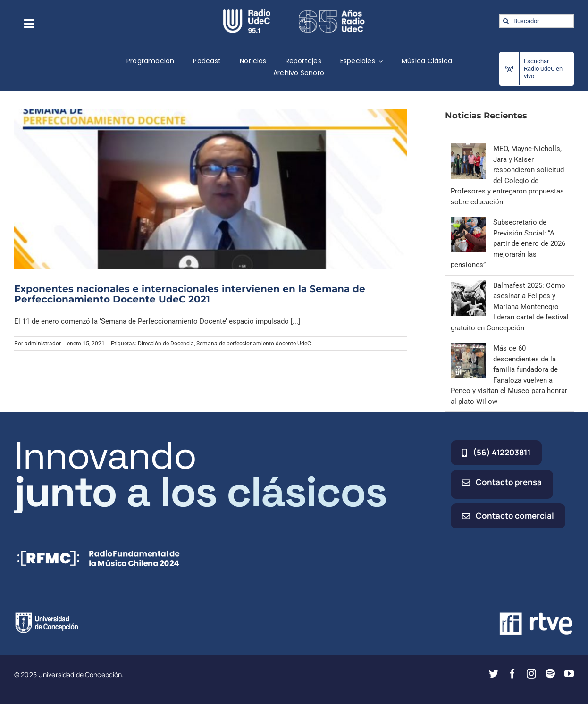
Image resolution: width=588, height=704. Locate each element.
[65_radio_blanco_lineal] (332, 13)
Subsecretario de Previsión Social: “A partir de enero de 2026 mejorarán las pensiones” (508, 243)
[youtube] (569, 674)
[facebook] (512, 674)
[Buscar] (506, 21)
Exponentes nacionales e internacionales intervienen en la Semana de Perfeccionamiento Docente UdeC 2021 (190, 294)
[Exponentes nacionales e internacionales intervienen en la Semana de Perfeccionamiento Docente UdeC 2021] (211, 189)
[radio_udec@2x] (247, 13)
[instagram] (531, 674)
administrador (43, 344)
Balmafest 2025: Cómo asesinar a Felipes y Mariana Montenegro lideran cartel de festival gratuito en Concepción (510, 307)
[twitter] (494, 674)
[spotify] (550, 674)
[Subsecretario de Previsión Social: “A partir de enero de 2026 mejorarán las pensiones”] (468, 222)
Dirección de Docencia (166, 344)
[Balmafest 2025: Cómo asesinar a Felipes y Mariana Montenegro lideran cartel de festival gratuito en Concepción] (468, 285)
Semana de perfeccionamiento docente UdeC (254, 344)
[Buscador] (537, 21)
